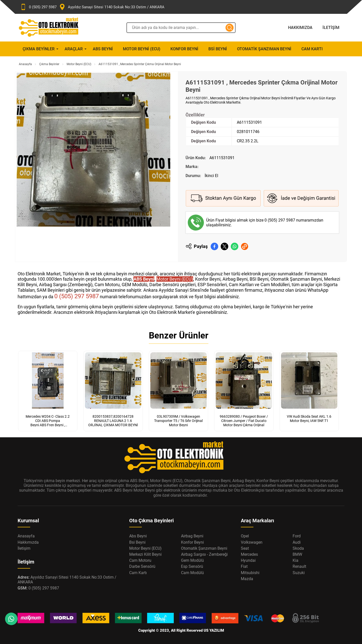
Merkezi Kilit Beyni (145, 554)
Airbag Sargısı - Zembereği (204, 554)
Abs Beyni (103, 49)
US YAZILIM (214, 630)
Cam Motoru (140, 560)
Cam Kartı (312, 49)
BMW (297, 554)
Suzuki (299, 573)
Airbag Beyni (192, 536)
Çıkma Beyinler (39, 49)
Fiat (244, 566)
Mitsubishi (250, 573)
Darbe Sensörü (142, 566)
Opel (245, 536)
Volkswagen (252, 542)
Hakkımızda (300, 28)
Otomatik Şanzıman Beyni (264, 49)
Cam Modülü (192, 573)
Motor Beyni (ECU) (142, 49)
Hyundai (248, 560)
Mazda (247, 579)
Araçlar (74, 49)
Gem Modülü (192, 560)
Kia (296, 560)
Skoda (298, 548)
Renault (299, 566)
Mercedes (249, 554)
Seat (245, 548)
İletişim (331, 28)
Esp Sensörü (192, 566)
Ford (297, 536)
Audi (297, 542)
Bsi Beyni (218, 49)
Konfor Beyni (184, 49)
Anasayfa (25, 64)
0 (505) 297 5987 (280, 220)
